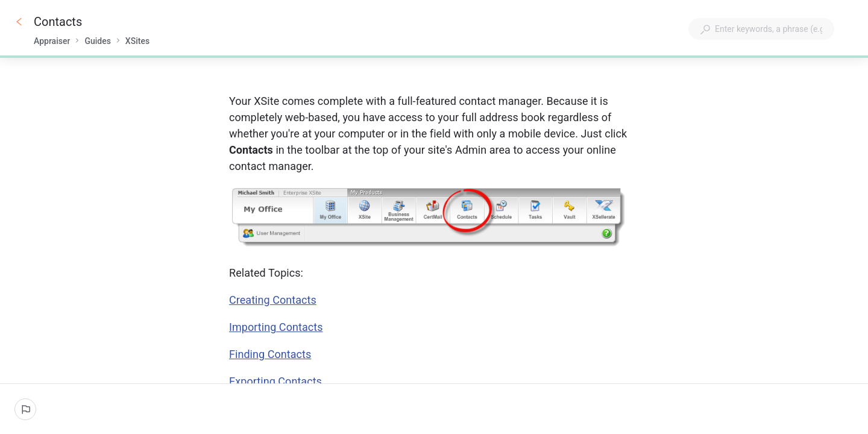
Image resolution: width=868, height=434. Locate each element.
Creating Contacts (273, 300)
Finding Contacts (270, 354)
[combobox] (761, 29)
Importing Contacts (276, 327)
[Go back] (19, 22)
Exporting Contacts (275, 381)
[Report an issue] (25, 409)
